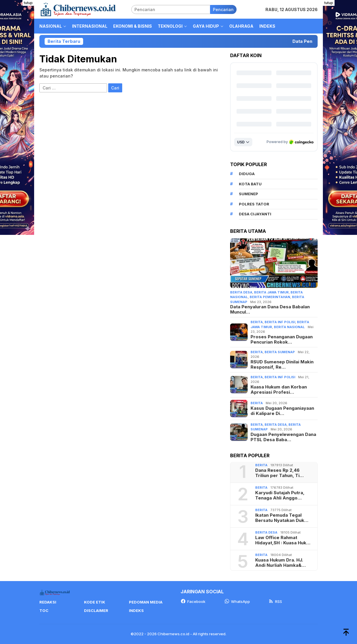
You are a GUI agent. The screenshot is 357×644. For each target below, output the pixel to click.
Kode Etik (95, 602)
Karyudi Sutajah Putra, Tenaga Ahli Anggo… (280, 495)
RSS (275, 601)
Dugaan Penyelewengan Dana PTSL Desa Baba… (283, 437)
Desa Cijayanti (255, 214)
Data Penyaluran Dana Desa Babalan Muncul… (270, 309)
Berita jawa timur (271, 292)
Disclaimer (96, 610)
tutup (28, 3)
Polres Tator (254, 204)
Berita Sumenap (280, 352)
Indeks (136, 610)
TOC (44, 610)
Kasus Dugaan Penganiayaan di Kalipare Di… (282, 411)
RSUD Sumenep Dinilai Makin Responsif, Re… (282, 365)
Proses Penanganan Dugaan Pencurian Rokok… (282, 339)
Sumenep (249, 194)
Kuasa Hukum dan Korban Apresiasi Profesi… (279, 390)
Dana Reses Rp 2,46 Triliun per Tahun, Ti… (279, 473)
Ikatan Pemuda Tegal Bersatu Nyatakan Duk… (282, 518)
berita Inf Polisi (280, 322)
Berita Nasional (289, 327)
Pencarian (223, 9)
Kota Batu (250, 184)
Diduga (247, 174)
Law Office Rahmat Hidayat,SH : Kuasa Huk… (283, 540)
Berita (257, 322)
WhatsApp (237, 601)
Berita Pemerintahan (270, 297)
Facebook (193, 601)
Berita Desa (241, 292)
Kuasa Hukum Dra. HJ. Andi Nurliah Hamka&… (280, 563)
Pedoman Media (146, 602)
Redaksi (48, 602)
